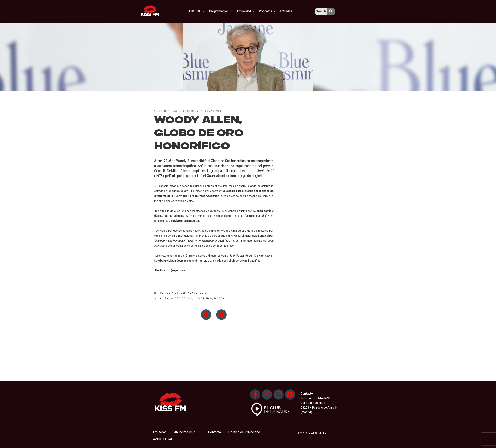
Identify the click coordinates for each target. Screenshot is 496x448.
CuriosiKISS (169, 293)
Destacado (189, 293)
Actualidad (251, 11)
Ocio (203, 293)
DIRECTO (204, 11)
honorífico (203, 299)
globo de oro (182, 299)
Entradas (289, 11)
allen (164, 299)
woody (219, 299)
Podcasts (272, 11)
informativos (210, 111)
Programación (227, 11)
